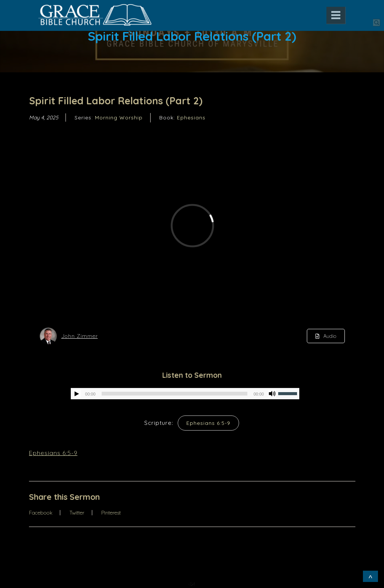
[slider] (175, 394)
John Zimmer (80, 336)
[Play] (77, 394)
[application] (185, 394)
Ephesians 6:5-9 (208, 423)
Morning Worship (119, 118)
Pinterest (111, 513)
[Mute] (272, 394)
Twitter (77, 513)
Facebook (41, 513)
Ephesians (191, 118)
